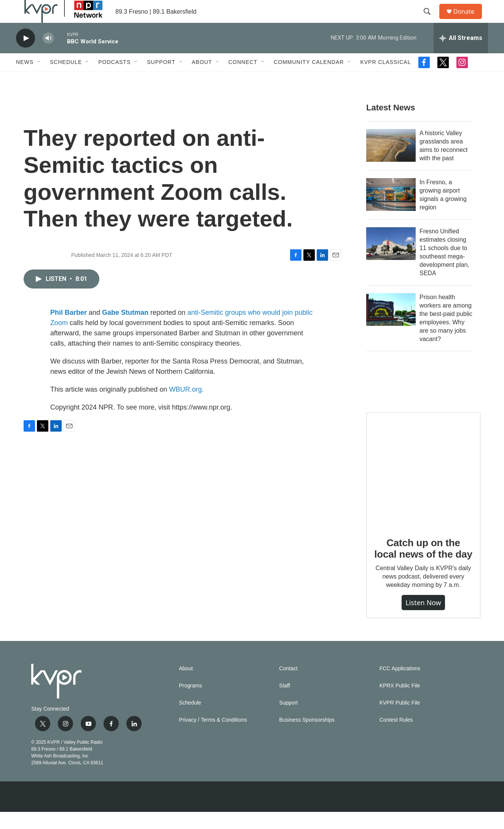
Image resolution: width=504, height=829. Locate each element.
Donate (469, 20)
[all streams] (461, 55)
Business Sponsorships (307, 737)
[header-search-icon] (431, 20)
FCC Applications (400, 686)
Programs (191, 703)
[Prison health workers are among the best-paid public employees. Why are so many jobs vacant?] (391, 327)
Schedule (66, 79)
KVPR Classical (385, 79)
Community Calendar (309, 79)
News (25, 79)
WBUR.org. (186, 407)
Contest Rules (396, 737)
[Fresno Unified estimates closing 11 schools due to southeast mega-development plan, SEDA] (391, 261)
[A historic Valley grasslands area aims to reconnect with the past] (391, 163)
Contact (288, 686)
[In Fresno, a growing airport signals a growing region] (391, 212)
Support (161, 79)
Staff (285, 703)
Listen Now (423, 620)
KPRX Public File (400, 703)
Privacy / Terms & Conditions (213, 737)
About (202, 79)
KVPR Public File (400, 720)
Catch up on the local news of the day (423, 566)
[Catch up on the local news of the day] (423, 486)
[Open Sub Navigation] (39, 79)
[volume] (48, 55)
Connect (243, 79)
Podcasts (114, 79)
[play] (26, 55)
